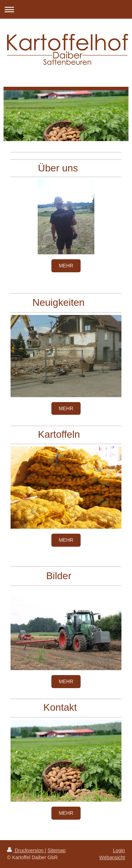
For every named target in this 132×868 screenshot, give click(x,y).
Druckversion (26, 850)
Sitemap (56, 850)
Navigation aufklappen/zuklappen (66, 9)
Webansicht (112, 857)
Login (119, 850)
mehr (66, 266)
